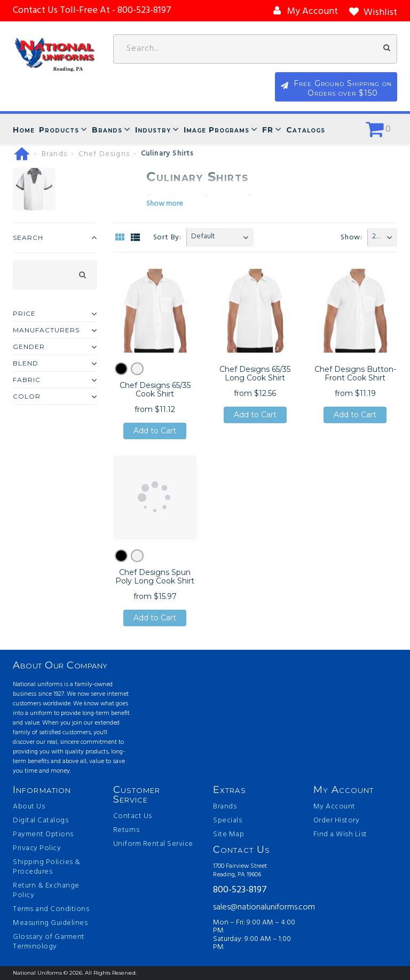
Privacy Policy (37, 849)
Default (203, 236)
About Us (29, 807)
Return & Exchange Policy (46, 891)
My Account (334, 807)
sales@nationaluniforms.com (255, 907)
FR (268, 130)
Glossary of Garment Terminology (49, 942)
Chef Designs (104, 154)
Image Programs (216, 130)
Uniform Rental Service (153, 844)
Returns (127, 830)
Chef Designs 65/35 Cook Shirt (155, 390)
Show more (165, 204)
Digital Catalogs (41, 821)
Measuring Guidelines (50, 923)
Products (59, 130)
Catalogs (306, 130)
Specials (227, 821)
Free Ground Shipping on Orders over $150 (344, 88)
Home (24, 130)
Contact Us (133, 816)
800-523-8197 (240, 890)
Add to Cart (155, 431)
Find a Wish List (340, 835)
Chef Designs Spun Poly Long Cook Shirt (155, 577)
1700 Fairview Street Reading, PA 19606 (240, 870)
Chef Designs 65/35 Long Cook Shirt (255, 374)
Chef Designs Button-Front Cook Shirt (355, 374)
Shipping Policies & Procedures (47, 867)
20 (376, 236)
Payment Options (43, 835)
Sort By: (167, 238)
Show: (352, 238)
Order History (337, 821)
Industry (153, 130)
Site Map (228, 835)
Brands (107, 130)
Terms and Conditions (51, 909)
